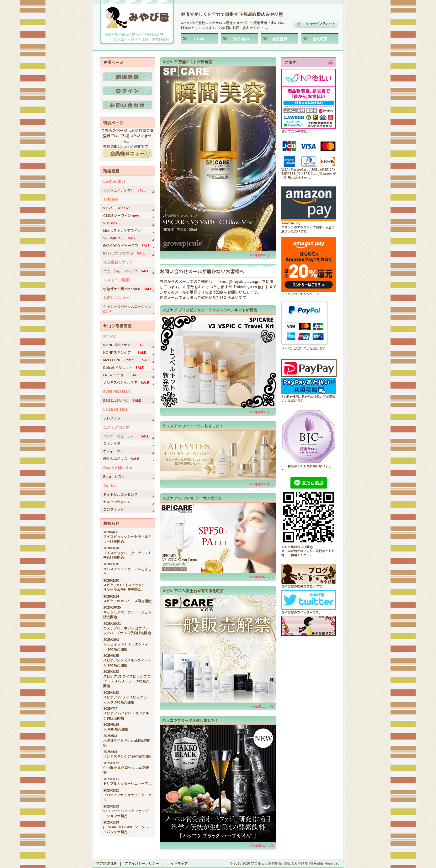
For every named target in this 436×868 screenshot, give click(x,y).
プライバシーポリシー (142, 863)
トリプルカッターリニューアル (127, 783)
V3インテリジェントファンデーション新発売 (126, 813)
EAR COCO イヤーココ (126, 245)
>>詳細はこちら (262, 255)
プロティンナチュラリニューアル (127, 797)
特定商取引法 (106, 863)
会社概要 (320, 39)
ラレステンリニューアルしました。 (127, 571)
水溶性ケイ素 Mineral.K (128, 289)
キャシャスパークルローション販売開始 (127, 614)
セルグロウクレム (117, 502)
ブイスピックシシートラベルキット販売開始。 (127, 539)
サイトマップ (177, 863)
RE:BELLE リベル (122, 400)
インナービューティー (126, 436)
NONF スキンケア (125, 352)
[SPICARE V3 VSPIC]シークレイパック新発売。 (126, 829)
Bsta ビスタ (114, 476)
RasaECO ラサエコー (124, 253)
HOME (199, 39)
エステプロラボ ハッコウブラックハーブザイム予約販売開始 (127, 630)
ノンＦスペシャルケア (126, 382)
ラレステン (112, 418)
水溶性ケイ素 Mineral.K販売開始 (127, 743)
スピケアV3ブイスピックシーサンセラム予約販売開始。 (126, 587)
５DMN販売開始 (116, 729)
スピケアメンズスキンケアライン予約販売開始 (127, 662)
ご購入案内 (240, 39)
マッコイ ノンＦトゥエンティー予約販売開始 (126, 646)
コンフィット (114, 509)
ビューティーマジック (126, 271)
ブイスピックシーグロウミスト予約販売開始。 (127, 555)
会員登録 (280, 39)
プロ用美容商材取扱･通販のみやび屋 (279, 863)
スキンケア (112, 443)
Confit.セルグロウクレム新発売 (126, 770)
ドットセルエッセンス (120, 494)
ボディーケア (113, 451)
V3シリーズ (116, 208)
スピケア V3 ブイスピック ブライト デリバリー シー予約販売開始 (127, 681)
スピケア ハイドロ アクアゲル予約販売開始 (126, 715)
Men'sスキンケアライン (122, 230)
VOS (111, 223)
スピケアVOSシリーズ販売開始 (127, 601)
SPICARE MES (120, 238)
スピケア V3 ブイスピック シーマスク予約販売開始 (127, 699)
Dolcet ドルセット (123, 367)
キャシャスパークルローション (129, 309)
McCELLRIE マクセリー (127, 360)
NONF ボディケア (124, 345)
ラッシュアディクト (124, 190)
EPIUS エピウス (121, 458)
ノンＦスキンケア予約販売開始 (127, 756)
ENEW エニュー (121, 375)
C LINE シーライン (121, 215)
